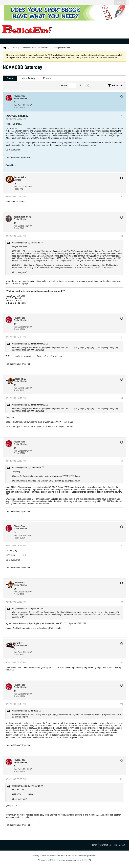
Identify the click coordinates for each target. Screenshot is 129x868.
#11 (122, 779)
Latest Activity (28, 78)
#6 (122, 461)
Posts (10, 78)
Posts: (16, 108)
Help (95, 845)
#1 (122, 115)
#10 (122, 704)
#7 (122, 546)
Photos (47, 78)
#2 (122, 197)
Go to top (120, 845)
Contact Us (106, 845)
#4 (122, 337)
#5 (122, 398)
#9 (122, 662)
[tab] (10, 78)
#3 (122, 236)
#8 (122, 602)
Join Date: (18, 105)
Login (120, 3)
